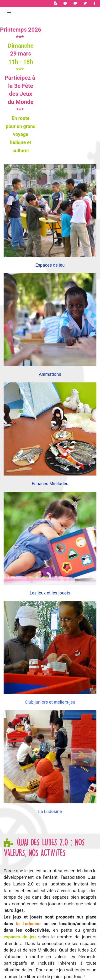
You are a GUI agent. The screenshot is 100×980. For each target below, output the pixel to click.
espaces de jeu (20, 937)
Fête (28, 86)
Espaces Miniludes (50, 484)
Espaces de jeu (50, 265)
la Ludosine (28, 924)
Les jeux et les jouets (50, 593)
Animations (50, 374)
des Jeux (21, 94)
